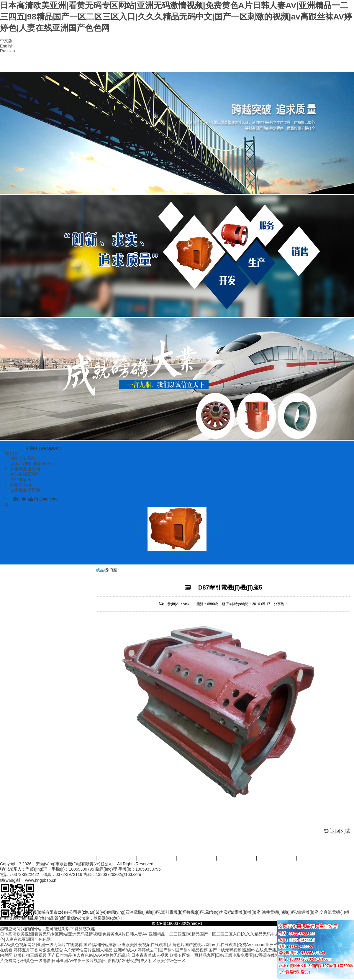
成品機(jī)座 (18, 480)
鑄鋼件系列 (18, 485)
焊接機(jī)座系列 (22, 469)
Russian (8, 51)
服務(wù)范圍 (157, 858)
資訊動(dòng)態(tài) (239, 64)
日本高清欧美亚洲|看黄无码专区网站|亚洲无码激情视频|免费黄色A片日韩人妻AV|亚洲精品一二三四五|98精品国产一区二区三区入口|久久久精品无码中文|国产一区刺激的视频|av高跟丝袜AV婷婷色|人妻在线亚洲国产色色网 (176, 17)
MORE (11, 454)
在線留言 (282, 64)
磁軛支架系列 (20, 458)
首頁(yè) (22, 64)
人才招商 (277, 858)
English (7, 46)
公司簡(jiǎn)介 (65, 64)
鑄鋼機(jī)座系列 (22, 490)
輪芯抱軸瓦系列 (22, 474)
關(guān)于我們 (77, 858)
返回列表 (337, 831)
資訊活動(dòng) (237, 858)
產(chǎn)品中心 (108, 64)
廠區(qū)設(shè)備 (195, 64)
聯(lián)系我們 (325, 64)
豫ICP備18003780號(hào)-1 (177, 923)
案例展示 (197, 858)
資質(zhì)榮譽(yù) (152, 64)
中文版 (6, 41)
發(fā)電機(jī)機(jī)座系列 (30, 464)
